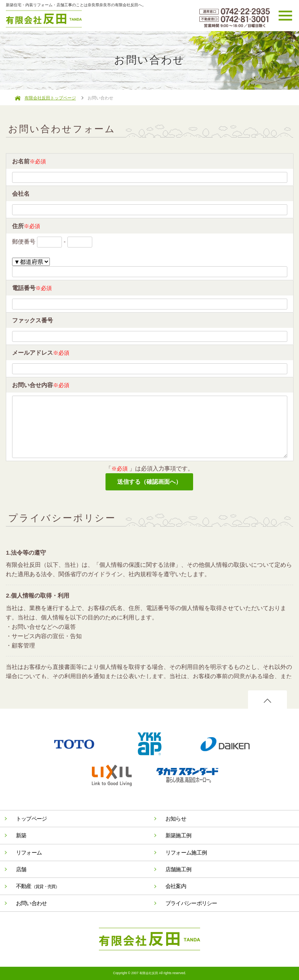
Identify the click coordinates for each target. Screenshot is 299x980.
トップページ (32, 819)
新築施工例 (179, 835)
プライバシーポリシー (191, 903)
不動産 (38, 886)
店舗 (21, 869)
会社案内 (176, 886)
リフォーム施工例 (186, 853)
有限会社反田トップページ (50, 98)
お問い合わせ (32, 903)
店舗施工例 (179, 869)
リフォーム (29, 853)
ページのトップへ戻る (267, 700)
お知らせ (176, 819)
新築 (21, 835)
